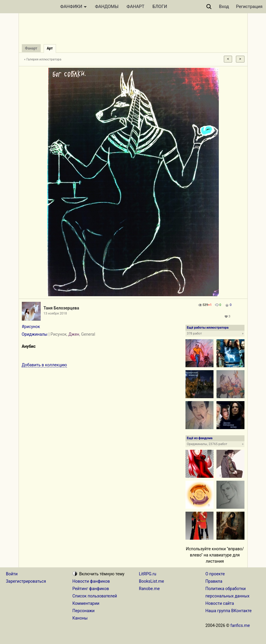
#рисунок (31, 327)
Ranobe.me (149, 589)
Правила (214, 581)
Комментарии (86, 603)
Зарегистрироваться (26, 581)
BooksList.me (151, 581)
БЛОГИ (160, 6)
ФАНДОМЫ (107, 6)
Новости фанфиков (91, 581)
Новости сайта (220, 603)
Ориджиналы (35, 334)
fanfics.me (240, 625)
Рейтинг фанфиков (91, 589)
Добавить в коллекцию (45, 365)
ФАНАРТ (135, 6)
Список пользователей (95, 596)
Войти (12, 574)
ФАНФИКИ (73, 6)
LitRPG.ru (148, 574)
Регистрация (249, 6)
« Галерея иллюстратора (43, 59)
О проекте (215, 574)
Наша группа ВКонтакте (229, 611)
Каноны (80, 618)
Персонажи (84, 611)
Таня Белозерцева (61, 308)
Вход (224, 6)
